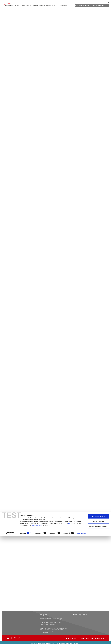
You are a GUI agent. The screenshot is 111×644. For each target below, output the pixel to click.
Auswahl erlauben (98, 629)
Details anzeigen (81, 641)
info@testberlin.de (37, 633)
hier (69, 631)
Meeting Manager (52, 6)
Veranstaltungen (38, 6)
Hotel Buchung (27, 6)
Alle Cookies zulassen (98, 624)
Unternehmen (63, 6)
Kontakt (84, 2)
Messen (17, 6)
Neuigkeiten (78, 2)
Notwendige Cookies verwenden (98, 634)
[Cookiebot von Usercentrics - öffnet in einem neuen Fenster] (10, 641)
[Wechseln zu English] (88, 2)
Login (92, 2)
